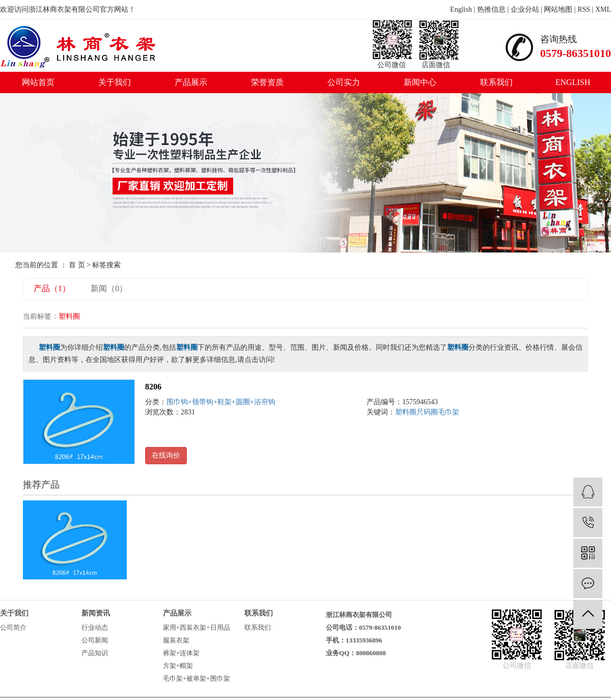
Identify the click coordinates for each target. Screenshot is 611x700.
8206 (153, 387)
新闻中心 (420, 82)
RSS (584, 9)
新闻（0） (109, 288)
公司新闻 (95, 640)
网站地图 (558, 9)
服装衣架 (176, 640)
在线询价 (166, 455)
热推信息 (491, 9)
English (461, 9)
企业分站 (525, 9)
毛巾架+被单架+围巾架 (197, 678)
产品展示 (191, 82)
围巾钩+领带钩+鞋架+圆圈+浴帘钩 (221, 402)
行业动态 (95, 627)
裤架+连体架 (181, 653)
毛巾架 (449, 412)
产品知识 (95, 653)
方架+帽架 (178, 666)
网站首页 (38, 82)
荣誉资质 (267, 82)
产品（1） (52, 288)
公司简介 (13, 627)
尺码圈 (427, 412)
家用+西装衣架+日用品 (197, 627)
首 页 (77, 265)
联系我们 (496, 82)
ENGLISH (573, 82)
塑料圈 (406, 412)
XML (603, 9)
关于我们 (115, 82)
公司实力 (344, 82)
